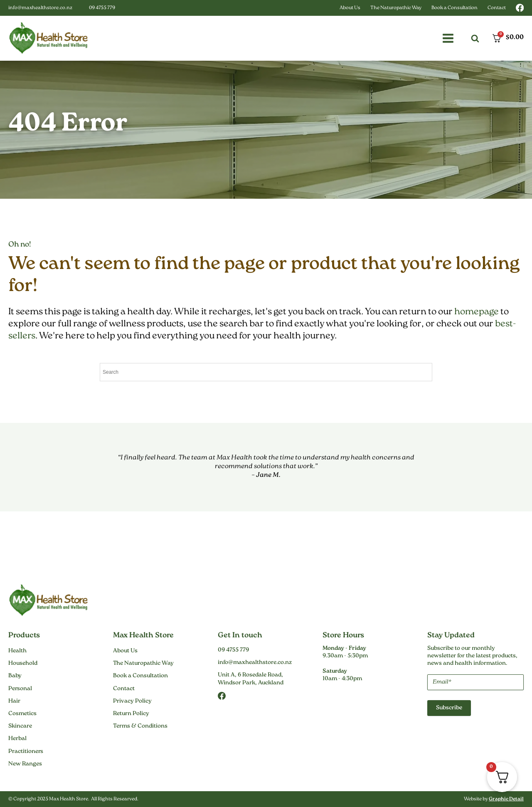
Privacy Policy (132, 701)
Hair (14, 701)
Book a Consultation (454, 8)
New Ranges (25, 764)
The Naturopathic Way (396, 8)
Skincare (20, 726)
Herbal (17, 739)
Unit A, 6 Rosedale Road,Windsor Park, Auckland (251, 679)
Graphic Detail (506, 799)
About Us (350, 8)
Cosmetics (22, 714)
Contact (497, 8)
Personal (20, 689)
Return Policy (131, 714)
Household (23, 664)
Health (17, 651)
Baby (15, 676)
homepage (477, 312)
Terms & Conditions (140, 726)
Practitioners (26, 752)
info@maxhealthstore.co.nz (40, 8)
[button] (448, 38)
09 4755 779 (102, 8)
